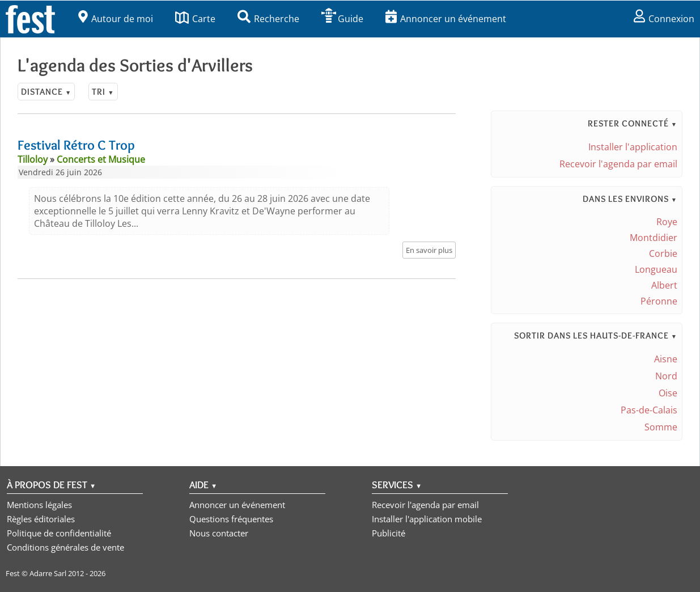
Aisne (666, 359)
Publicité (389, 533)
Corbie (663, 253)
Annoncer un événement (446, 19)
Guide (342, 19)
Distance (46, 92)
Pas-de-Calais (649, 410)
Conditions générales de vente (65, 547)
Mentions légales (39, 505)
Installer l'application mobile (427, 519)
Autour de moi (116, 19)
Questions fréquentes (231, 519)
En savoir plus (429, 250)
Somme (661, 427)
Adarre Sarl (48, 573)
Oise (668, 393)
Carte (195, 19)
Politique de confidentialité (59, 533)
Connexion (664, 19)
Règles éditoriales (41, 519)
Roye (667, 222)
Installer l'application (633, 147)
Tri (103, 92)
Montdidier (654, 238)
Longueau (656, 269)
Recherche (268, 19)
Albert (664, 285)
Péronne (659, 301)
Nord (666, 376)
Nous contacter (219, 533)
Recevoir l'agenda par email (618, 164)
